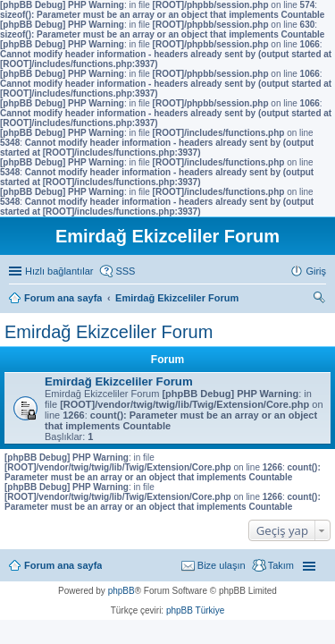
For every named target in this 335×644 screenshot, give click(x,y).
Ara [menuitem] (322, 300)
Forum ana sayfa (63, 565)
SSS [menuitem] (125, 271)
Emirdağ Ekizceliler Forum (109, 332)
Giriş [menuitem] (316, 271)
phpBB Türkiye (195, 610)
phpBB (121, 591)
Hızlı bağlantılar (59, 271)
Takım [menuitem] (281, 565)
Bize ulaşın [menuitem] (222, 565)
